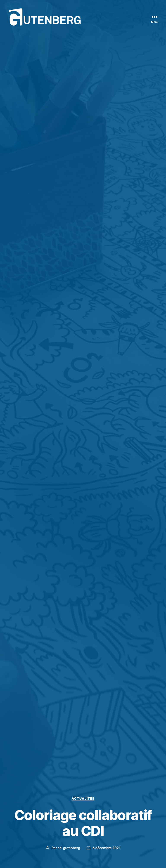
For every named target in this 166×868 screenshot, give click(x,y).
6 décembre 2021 (106, 848)
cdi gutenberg (69, 848)
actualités (83, 799)
